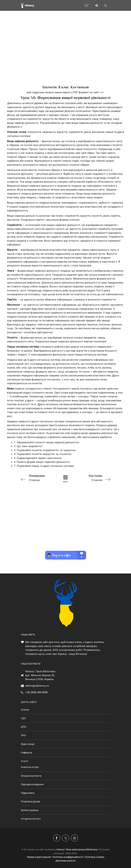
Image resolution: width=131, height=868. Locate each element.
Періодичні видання (32, 784)
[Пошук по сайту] (105, 5)
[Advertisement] (65, 54)
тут (102, 92)
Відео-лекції (28, 744)
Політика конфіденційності (68, 857)
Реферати (27, 753)
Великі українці (30, 810)
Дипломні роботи (65, 861)
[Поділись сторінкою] (96, 5)
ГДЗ (23, 718)
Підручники (28, 793)
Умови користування (39, 857)
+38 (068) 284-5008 (36, 692)
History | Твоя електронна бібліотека (77, 849)
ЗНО (23, 735)
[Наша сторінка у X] (65, 838)
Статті (25, 761)
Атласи (25, 710)
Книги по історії (30, 767)
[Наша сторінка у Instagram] (74, 838)
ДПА (24, 727)
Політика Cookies (94, 857)
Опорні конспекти (31, 776)
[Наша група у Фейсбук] (57, 838)
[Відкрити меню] (87, 5)
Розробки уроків (30, 801)
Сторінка (37, 478)
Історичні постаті (31, 819)
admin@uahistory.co (37, 686)
